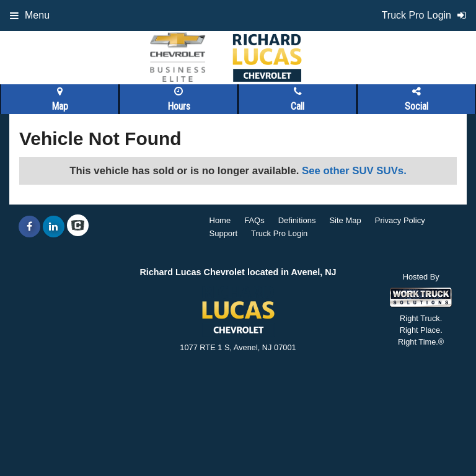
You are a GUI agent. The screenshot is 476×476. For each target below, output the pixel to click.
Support (224, 233)
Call (297, 99)
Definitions (297, 220)
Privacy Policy (400, 220)
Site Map (345, 220)
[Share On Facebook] (29, 227)
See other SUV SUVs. (354, 171)
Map (60, 99)
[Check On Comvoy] (78, 227)
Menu (30, 15)
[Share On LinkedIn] (54, 227)
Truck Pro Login (279, 233)
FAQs (254, 220)
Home (220, 220)
